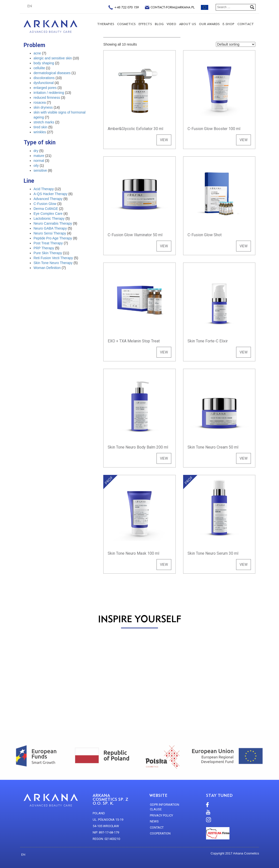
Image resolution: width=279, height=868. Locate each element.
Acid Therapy (44, 189)
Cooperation (160, 833)
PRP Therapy (44, 248)
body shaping (44, 63)
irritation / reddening (49, 93)
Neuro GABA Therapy (50, 228)
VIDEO (171, 24)
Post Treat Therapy (48, 243)
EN (30, 6)
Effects (145, 24)
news (154, 821)
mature (39, 156)
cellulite (39, 68)
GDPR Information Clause (165, 807)
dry (36, 151)
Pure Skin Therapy (48, 253)
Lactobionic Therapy (49, 218)
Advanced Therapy (48, 199)
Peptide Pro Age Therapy (53, 238)
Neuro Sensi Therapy (50, 233)
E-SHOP (228, 24)
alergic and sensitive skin (53, 58)
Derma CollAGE (46, 209)
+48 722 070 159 (124, 8)
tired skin (40, 127)
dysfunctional (44, 83)
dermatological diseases (52, 73)
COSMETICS (126, 24)
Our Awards (209, 24)
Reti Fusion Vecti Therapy (53, 258)
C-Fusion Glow (45, 204)
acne (37, 53)
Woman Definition (47, 268)
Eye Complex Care (48, 214)
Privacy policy (161, 815)
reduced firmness (47, 98)
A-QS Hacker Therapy (50, 194)
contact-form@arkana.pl (170, 8)
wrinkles (40, 132)
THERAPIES (106, 24)
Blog (159, 24)
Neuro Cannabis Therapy (53, 223)
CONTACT (246, 24)
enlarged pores (45, 88)
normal (39, 161)
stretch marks (44, 122)
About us (188, 24)
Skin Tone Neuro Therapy (53, 263)
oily (36, 166)
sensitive (40, 170)
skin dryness (43, 107)
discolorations (44, 78)
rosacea (40, 102)
